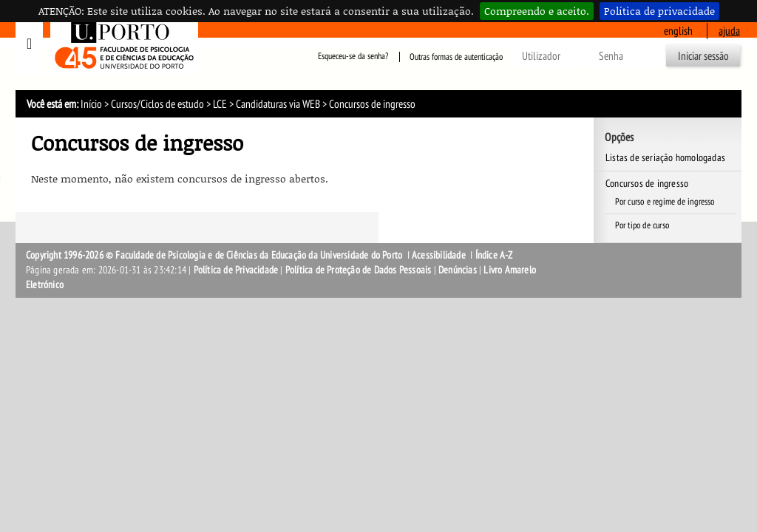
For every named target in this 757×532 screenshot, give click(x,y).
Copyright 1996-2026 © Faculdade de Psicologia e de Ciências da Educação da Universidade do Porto (215, 255)
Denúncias (458, 270)
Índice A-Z (494, 255)
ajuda (729, 31)
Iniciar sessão (703, 56)
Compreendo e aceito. (537, 11)
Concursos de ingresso (647, 184)
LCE (220, 104)
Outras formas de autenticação (456, 57)
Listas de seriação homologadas (665, 158)
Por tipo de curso (642, 225)
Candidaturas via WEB (278, 104)
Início (91, 104)
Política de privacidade (659, 11)
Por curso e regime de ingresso (665, 202)
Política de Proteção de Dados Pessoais (359, 270)
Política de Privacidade (236, 270)
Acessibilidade (439, 255)
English (678, 31)
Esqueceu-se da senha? (353, 57)
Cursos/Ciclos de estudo (157, 104)
